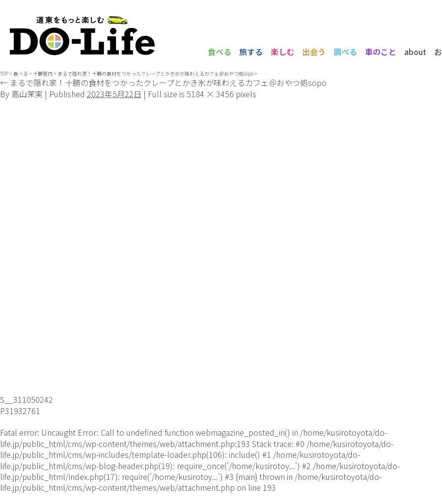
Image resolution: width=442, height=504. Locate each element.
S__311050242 (27, 399)
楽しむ (282, 52)
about (415, 52)
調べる (345, 52)
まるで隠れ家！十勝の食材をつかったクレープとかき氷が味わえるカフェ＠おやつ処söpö (155, 73)
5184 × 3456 (210, 94)
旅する (251, 52)
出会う (314, 52)
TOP (4, 73)
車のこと (381, 52)
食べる (220, 52)
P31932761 (20, 411)
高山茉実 (27, 94)
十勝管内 (43, 73)
